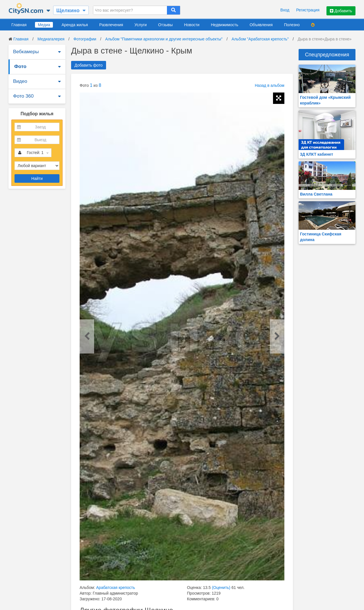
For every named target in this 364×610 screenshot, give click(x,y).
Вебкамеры (26, 52)
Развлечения (111, 25)
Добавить (341, 11)
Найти (37, 178)
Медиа (44, 25)
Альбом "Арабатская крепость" (260, 39)
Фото (20, 66)
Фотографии (85, 39)
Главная (19, 25)
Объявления (261, 25)
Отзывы (165, 25)
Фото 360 (23, 96)
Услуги (141, 25)
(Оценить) (221, 588)
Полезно (292, 25)
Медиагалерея (51, 39)
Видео (20, 81)
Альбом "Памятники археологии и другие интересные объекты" (164, 39)
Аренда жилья (75, 25)
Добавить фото (89, 65)
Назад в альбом (270, 85)
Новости (192, 25)
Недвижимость (224, 25)
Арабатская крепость (116, 588)
